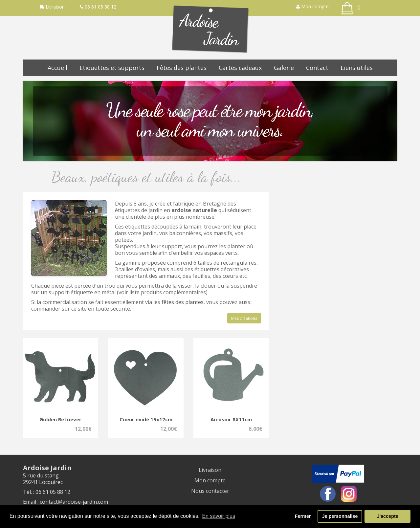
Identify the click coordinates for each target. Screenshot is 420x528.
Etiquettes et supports (112, 68)
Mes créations (244, 318)
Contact (317, 68)
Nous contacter (210, 491)
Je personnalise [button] (340, 516)
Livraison (210, 470)
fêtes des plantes (183, 302)
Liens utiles (357, 68)
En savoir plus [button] (219, 516)
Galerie (284, 68)
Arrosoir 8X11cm (231, 419)
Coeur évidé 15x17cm (146, 419)
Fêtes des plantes (182, 68)
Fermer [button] (303, 516)
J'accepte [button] (388, 516)
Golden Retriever (60, 419)
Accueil (57, 68)
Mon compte (312, 6)
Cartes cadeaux (240, 68)
